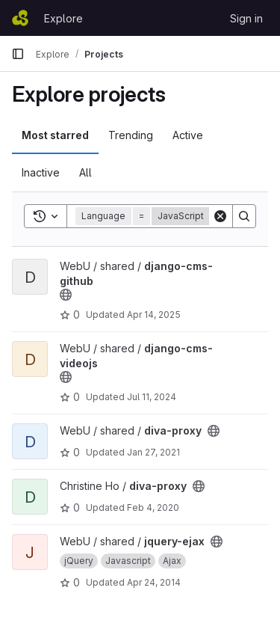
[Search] (244, 216)
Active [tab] (188, 135)
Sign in (246, 18)
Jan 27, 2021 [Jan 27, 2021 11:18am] (153, 452)
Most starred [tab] (55, 135)
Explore (63, 18)
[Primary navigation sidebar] (18, 54)
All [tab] (85, 172)
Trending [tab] (131, 135)
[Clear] (220, 216)
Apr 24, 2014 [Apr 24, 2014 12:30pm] (154, 582)
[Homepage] (20, 18)
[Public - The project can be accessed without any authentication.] (66, 295)
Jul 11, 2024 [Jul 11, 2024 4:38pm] (152, 397)
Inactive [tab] (41, 172)
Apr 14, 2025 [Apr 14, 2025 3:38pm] (154, 315)
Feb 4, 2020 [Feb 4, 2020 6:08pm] (153, 507)
